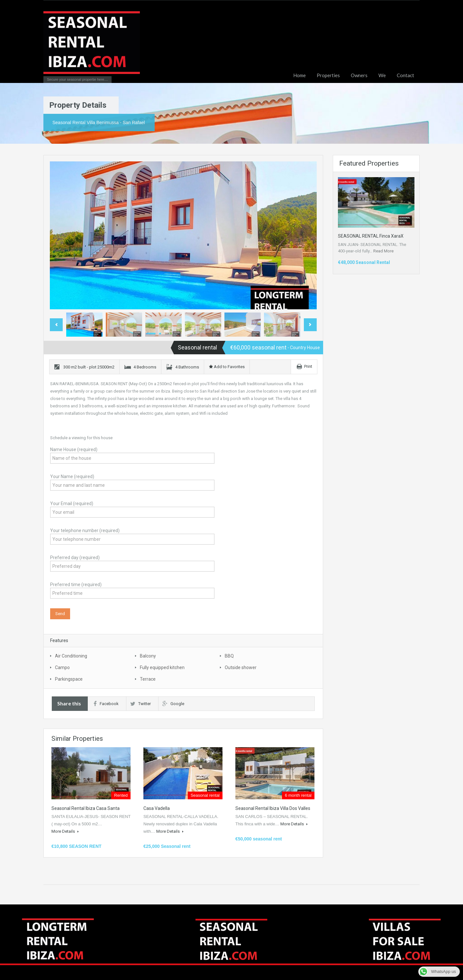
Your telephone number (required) (132, 535)
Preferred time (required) (132, 590)
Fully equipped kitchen (162, 667)
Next (310, 325)
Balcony (148, 656)
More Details (65, 831)
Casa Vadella (157, 808)
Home (300, 75)
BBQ (229, 656)
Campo (62, 667)
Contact (405, 75)
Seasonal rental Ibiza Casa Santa (86, 808)
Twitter (141, 704)
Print (308, 366)
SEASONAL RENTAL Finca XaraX (371, 236)
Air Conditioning (71, 656)
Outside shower (241, 667)
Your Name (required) (132, 481)
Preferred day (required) (132, 563)
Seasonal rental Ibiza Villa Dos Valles (273, 808)
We (382, 75)
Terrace (148, 679)
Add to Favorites (227, 367)
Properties (328, 75)
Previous (56, 325)
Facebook (106, 704)
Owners (359, 75)
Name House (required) (132, 454)
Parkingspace (69, 679)
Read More (383, 251)
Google (173, 704)
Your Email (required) (132, 508)
